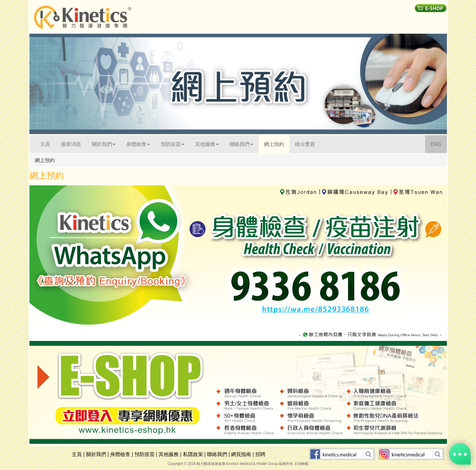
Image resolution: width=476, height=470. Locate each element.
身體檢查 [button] (138, 144)
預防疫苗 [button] (173, 144)
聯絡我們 (217, 454)
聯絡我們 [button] (241, 144)
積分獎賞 (305, 144)
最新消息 (71, 144)
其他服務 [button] (207, 144)
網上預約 (274, 144)
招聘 (260, 454)
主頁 (48, 144)
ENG (439, 144)
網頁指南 (241, 454)
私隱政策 (193, 454)
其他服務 (169, 454)
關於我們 (96, 454)
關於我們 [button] (104, 144)
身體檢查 (120, 454)
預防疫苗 (145, 454)
